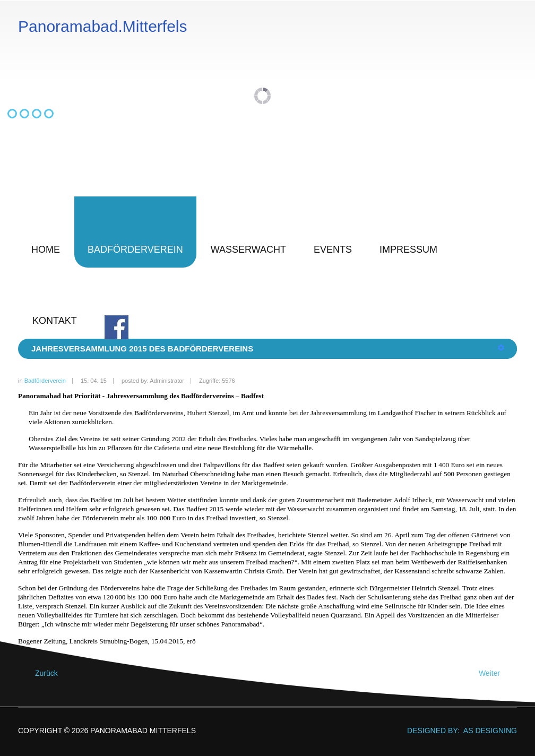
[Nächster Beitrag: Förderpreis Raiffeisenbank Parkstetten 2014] (494, 673)
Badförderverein (135, 250)
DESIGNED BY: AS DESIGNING (458, 731)
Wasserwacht (248, 250)
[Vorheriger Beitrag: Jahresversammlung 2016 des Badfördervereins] (42, 673)
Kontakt (55, 321)
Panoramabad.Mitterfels (103, 27)
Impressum (408, 250)
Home (46, 250)
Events (333, 250)
